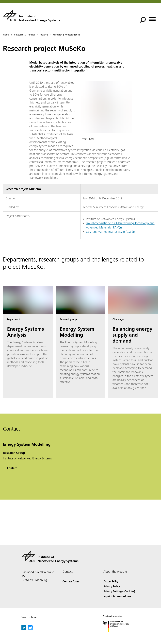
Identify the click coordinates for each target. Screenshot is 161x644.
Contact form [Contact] (71, 581)
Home (6, 35)
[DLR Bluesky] (30, 629)
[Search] (143, 20)
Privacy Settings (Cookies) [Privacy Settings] (119, 591)
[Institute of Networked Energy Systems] (31, 15)
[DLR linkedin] (24, 629)
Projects (44, 35)
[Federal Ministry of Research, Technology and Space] (119, 635)
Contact (12, 468)
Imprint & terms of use (117, 596)
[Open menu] (152, 18)
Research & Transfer (25, 35)
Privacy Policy (112, 586)
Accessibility (111, 581)
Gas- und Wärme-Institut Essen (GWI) (109, 232)
